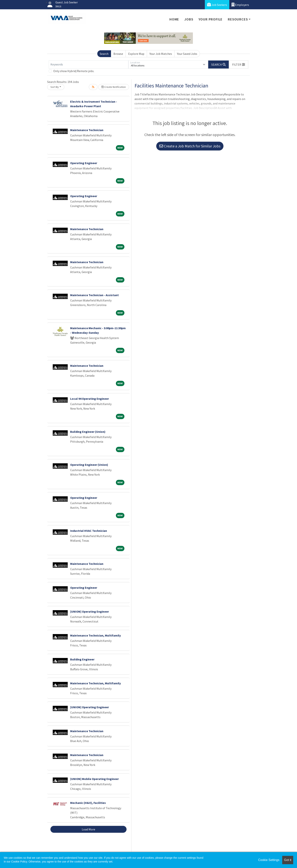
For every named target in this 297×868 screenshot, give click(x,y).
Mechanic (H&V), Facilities (88, 803)
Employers (240, 5)
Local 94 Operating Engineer (90, 399)
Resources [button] (238, 19)
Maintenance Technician (87, 130)
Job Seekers (217, 5)
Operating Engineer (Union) (89, 465)
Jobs (189, 19)
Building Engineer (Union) (88, 432)
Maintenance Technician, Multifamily (95, 635)
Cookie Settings (269, 860)
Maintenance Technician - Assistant (94, 295)
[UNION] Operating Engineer (90, 611)
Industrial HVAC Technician (89, 531)
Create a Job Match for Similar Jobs (190, 146)
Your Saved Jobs (187, 54)
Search (104, 54)
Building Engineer (82, 659)
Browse (118, 54)
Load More (88, 829)
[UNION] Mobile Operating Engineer (94, 779)
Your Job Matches (161, 54)
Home (174, 19)
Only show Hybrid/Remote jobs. (74, 71)
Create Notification (114, 87)
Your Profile (211, 19)
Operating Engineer (84, 163)
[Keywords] (89, 65)
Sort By (55, 87)
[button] (239, 65)
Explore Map (136, 54)
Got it (288, 860)
